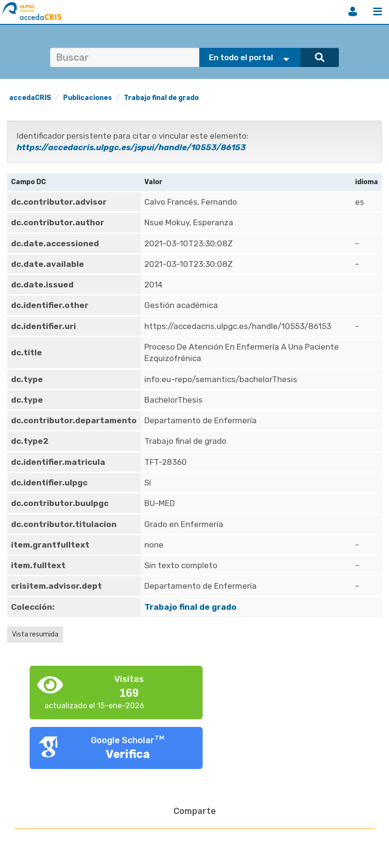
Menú (378, 11)
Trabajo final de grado (161, 98)
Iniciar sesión (353, 11)
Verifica (128, 754)
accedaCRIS (30, 98)
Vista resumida (35, 634)
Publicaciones (87, 98)
